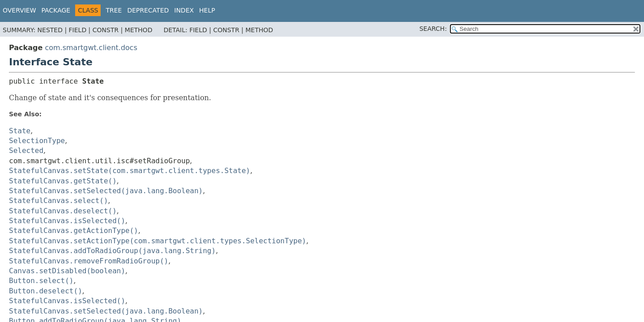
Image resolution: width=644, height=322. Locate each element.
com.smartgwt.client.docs (91, 48)
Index (184, 10)
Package (56, 10)
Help (207, 10)
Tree (114, 10)
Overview (19, 10)
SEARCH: (433, 29)
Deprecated (148, 10)
